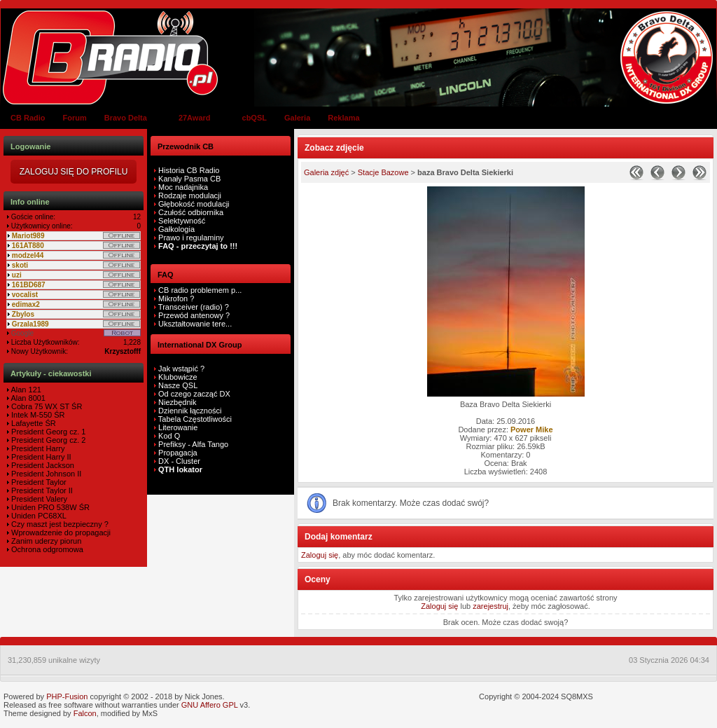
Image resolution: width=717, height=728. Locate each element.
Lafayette (26, 423)
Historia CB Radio (189, 170)
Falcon (85, 713)
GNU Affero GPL (210, 705)
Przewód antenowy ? (193, 315)
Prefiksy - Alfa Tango (193, 444)
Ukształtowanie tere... (194, 324)
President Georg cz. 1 (47, 432)
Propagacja (178, 453)
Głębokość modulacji (194, 204)
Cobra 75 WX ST (39, 406)
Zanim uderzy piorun (45, 541)
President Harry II (40, 457)
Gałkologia (175, 229)
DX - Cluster (179, 461)
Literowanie (178, 427)
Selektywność (182, 221)
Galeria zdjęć (326, 172)
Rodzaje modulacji (190, 195)
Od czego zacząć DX (194, 394)
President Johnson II (45, 474)
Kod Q (169, 436)
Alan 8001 (27, 398)
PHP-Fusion (67, 696)
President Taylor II (41, 490)
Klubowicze (178, 377)
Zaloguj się (320, 555)
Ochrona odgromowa (46, 549)
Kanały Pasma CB (189, 179)
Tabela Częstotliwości (195, 419)
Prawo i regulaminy (190, 238)
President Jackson (42, 465)
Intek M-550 (30, 415)
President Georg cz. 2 (47, 440)
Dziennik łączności (190, 411)
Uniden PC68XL (38, 516)
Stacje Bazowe (383, 172)
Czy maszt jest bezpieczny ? (59, 524)
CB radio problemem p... (199, 290)
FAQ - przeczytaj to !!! (197, 246)
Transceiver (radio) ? (193, 307)
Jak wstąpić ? (181, 369)
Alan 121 (25, 390)
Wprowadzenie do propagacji (60, 533)
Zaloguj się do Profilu (74, 172)
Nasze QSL (178, 385)
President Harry (37, 448)
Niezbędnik (177, 402)
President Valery (38, 499)
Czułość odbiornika (191, 212)
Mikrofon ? (175, 298)
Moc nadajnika (183, 187)
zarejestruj (490, 606)
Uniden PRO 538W (43, 507)
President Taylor (38, 482)
